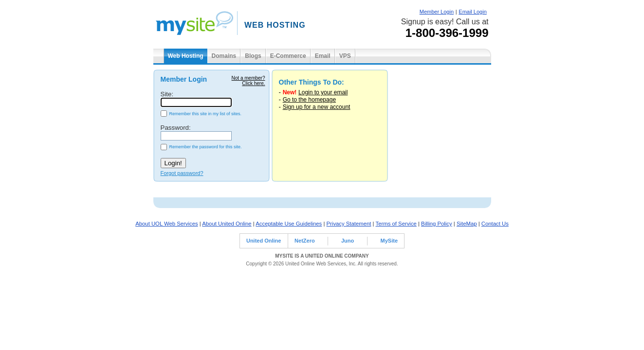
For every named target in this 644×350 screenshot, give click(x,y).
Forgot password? (182, 173)
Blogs (253, 56)
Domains (224, 56)
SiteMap (467, 224)
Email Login (472, 12)
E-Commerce (288, 56)
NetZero (305, 241)
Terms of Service (396, 224)
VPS (345, 56)
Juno (348, 241)
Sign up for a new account (317, 107)
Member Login (437, 12)
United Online (264, 241)
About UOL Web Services (166, 224)
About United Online (227, 224)
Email (323, 56)
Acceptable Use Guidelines (289, 224)
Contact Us (495, 224)
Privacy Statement (349, 224)
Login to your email (323, 92)
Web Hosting (186, 56)
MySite (389, 241)
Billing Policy (437, 224)
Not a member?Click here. (248, 81)
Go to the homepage (309, 100)
